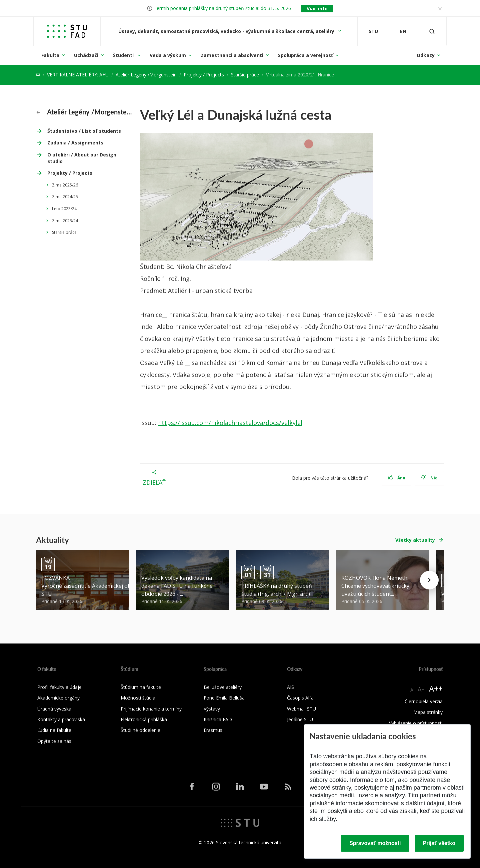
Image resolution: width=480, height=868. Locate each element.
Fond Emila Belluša (224, 698)
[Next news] (429, 580)
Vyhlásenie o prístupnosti (416, 723)
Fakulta (50, 55)
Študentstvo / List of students (84, 131)
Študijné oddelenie (140, 730)
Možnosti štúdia (138, 698)
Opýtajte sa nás (54, 741)
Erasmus (213, 730)
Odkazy (426, 55)
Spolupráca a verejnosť (305, 55)
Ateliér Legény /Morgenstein (146, 75)
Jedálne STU (300, 719)
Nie (429, 478)
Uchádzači (86, 55)
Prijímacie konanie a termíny (151, 709)
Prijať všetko (439, 843)
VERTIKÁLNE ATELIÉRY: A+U (78, 75)
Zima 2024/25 (65, 197)
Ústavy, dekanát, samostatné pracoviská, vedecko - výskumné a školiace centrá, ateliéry (227, 31)
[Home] (38, 75)
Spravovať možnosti (375, 843)
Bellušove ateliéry (223, 687)
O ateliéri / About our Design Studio (82, 158)
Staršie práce (245, 75)
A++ (436, 688)
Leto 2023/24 (64, 209)
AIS (290, 687)
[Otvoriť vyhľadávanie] (432, 31)
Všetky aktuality (415, 540)
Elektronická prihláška (144, 719)
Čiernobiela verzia (424, 701)
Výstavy (212, 709)
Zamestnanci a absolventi (232, 55)
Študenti (124, 55)
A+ (421, 689)
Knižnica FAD (218, 719)
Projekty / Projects (204, 75)
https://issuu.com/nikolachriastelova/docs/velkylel (230, 423)
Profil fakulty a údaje (59, 687)
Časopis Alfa (300, 698)
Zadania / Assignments (75, 143)
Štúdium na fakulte (141, 687)
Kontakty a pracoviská (61, 719)
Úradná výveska (54, 709)
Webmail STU (301, 709)
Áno (397, 478)
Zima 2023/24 (65, 221)
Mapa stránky (428, 712)
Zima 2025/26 (65, 185)
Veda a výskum (168, 55)
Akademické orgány (58, 698)
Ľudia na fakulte (54, 730)
